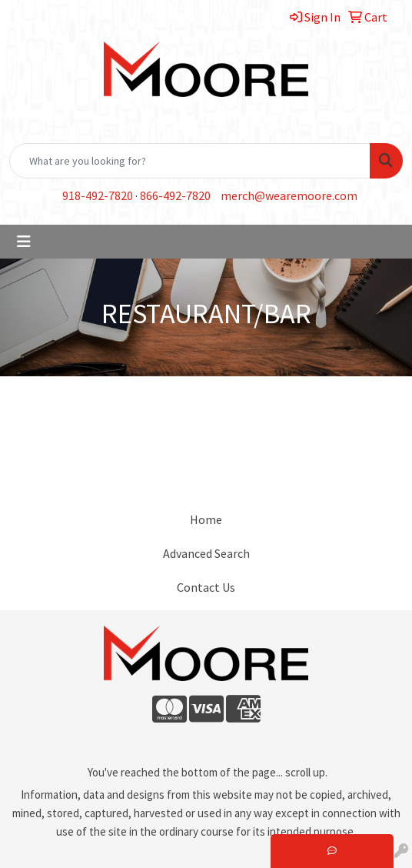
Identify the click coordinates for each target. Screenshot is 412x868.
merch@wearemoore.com (289, 195)
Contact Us (206, 587)
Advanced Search (206, 553)
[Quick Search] (190, 161)
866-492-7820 (175, 195)
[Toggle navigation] (24, 242)
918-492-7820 (98, 195)
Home (206, 519)
